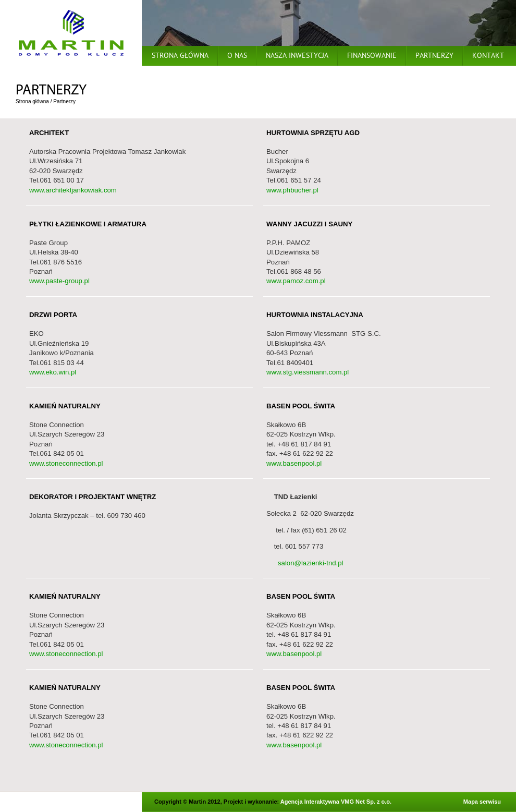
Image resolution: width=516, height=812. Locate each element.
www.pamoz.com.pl (296, 281)
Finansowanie (372, 57)
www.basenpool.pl (294, 463)
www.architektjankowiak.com (73, 190)
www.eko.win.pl (53, 372)
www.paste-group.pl (59, 281)
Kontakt (488, 57)
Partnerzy (434, 57)
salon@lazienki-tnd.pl (305, 563)
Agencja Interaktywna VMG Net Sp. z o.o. (336, 802)
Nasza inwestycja (297, 57)
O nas (237, 57)
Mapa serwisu (482, 802)
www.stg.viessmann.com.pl (308, 372)
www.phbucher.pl (292, 190)
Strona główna (180, 57)
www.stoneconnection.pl (66, 463)
